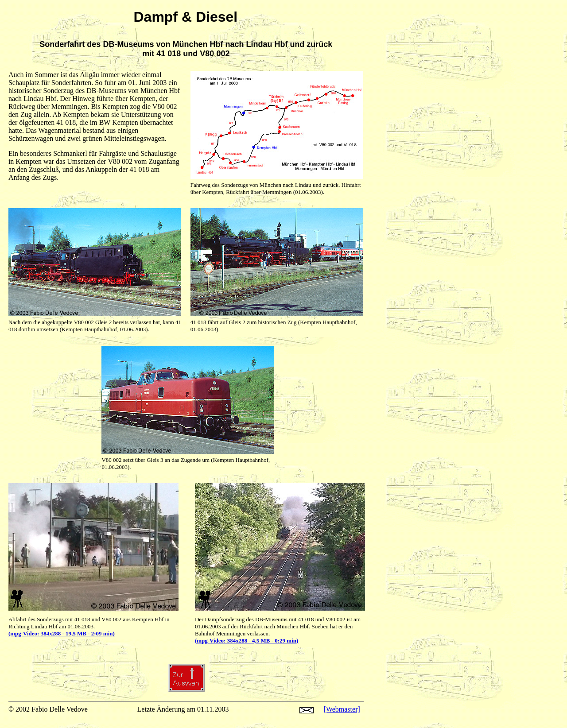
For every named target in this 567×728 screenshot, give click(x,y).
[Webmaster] (342, 709)
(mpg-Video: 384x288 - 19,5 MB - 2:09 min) (62, 633)
